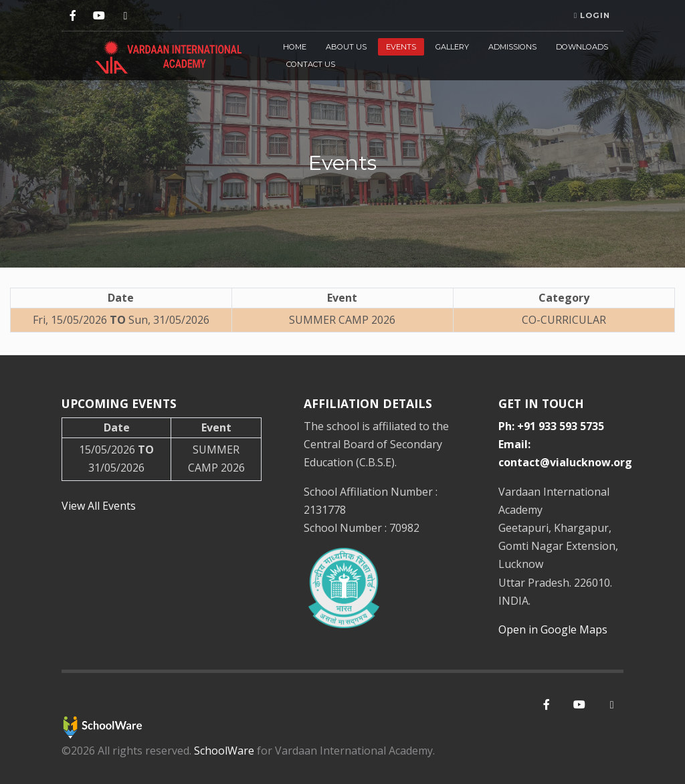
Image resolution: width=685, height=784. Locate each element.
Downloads (582, 47)
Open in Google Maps (553, 629)
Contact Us (311, 64)
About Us (346, 47)
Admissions (512, 47)
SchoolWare (224, 751)
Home (295, 47)
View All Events (99, 506)
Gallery (452, 47)
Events (401, 47)
